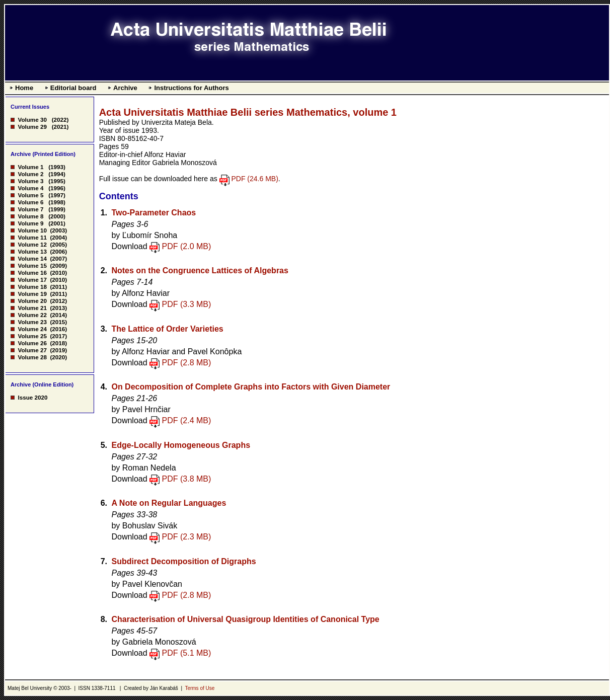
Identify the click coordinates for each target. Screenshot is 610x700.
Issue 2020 (32, 397)
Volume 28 (32, 357)
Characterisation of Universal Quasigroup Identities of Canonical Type (245, 619)
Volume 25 (32, 336)
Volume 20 (32, 301)
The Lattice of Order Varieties (167, 329)
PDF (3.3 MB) (187, 304)
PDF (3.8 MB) (187, 479)
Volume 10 (32, 230)
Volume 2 (30, 174)
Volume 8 (30, 216)
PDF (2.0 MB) (187, 246)
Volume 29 (32, 127)
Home (24, 88)
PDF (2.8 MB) (187, 363)
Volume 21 (32, 308)
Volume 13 (32, 251)
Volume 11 (32, 237)
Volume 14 (32, 258)
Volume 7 (30, 209)
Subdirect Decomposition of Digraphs (183, 561)
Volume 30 (32, 120)
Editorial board (73, 88)
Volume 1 (30, 167)
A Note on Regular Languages (169, 503)
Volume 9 (30, 223)
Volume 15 (32, 265)
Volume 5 (30, 195)
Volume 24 (32, 329)
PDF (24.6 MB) (254, 179)
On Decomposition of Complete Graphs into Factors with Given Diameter (251, 387)
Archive (125, 88)
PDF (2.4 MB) (187, 420)
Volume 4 (30, 188)
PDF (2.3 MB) (187, 537)
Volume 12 (32, 244)
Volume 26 (32, 343)
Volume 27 (32, 350)
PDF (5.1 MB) (187, 653)
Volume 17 (32, 280)
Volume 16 (32, 273)
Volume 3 (30, 181)
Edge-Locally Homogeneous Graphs (181, 445)
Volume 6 (30, 202)
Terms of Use (200, 688)
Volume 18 (32, 287)
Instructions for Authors (191, 88)
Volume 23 (32, 322)
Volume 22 (32, 315)
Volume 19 (32, 294)
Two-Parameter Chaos (154, 213)
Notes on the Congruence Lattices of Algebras (200, 270)
